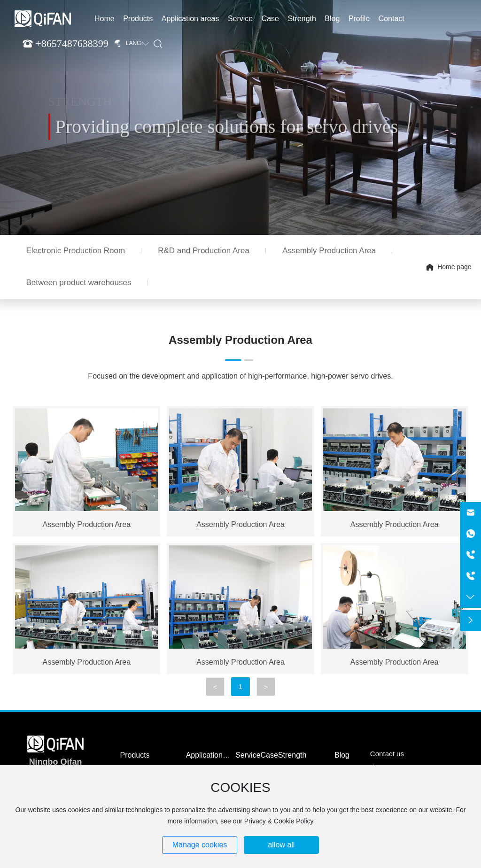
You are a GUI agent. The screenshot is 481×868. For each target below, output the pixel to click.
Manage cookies (200, 845)
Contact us (387, 754)
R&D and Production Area (204, 251)
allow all (281, 845)
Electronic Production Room (75, 251)
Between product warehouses (78, 283)
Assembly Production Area (329, 251)
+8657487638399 (72, 43)
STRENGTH (80, 104)
